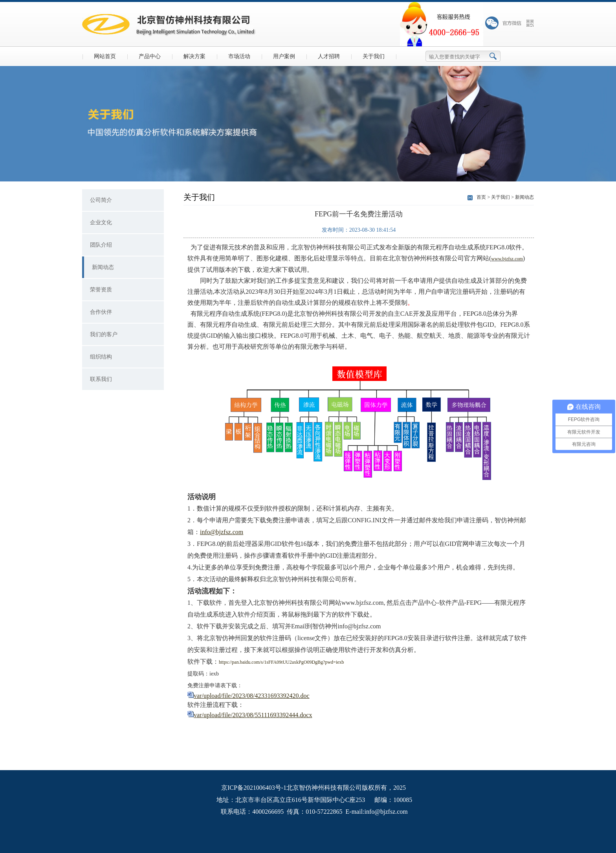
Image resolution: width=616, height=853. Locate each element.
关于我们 (374, 56)
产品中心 (150, 56)
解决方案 (194, 56)
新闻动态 (103, 267)
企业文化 (101, 222)
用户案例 (284, 56)
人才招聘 (329, 56)
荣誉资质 (101, 290)
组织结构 (101, 357)
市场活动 (239, 56)
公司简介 (101, 200)
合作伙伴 (101, 312)
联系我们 (101, 379)
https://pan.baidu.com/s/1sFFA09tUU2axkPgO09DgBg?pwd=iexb (281, 662)
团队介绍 (101, 245)
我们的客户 (104, 334)
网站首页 (105, 56)
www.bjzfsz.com (507, 259)
